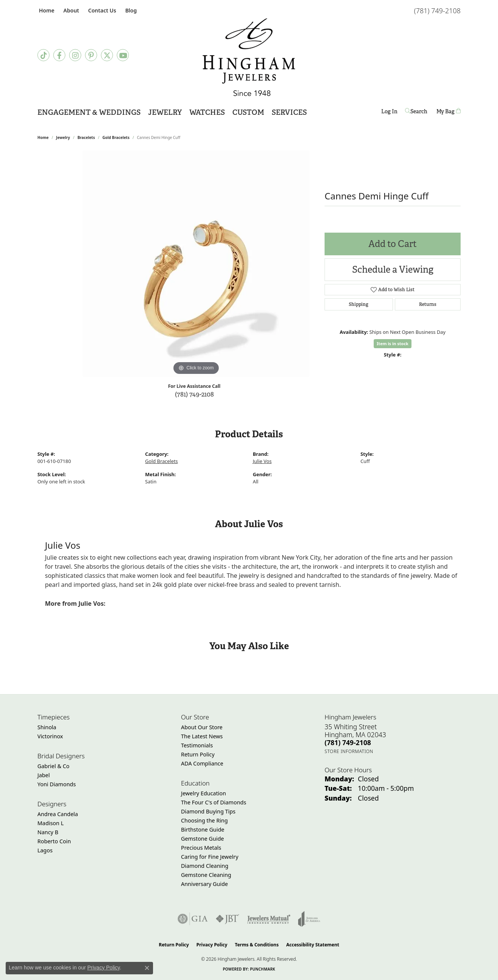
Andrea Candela (58, 814)
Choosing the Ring (204, 820)
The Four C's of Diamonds (214, 802)
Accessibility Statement (312, 945)
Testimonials (197, 745)
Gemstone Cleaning (206, 875)
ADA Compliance (202, 763)
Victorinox (50, 736)
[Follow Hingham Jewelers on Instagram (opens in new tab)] (75, 55)
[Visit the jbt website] (227, 919)
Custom (248, 112)
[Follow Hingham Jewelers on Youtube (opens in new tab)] (123, 55)
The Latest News (202, 736)
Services (289, 112)
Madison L (50, 823)
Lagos (45, 850)
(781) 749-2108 (194, 394)
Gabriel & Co (53, 766)
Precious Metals (201, 848)
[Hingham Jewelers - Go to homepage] (249, 57)
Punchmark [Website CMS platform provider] (263, 969)
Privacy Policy (212, 945)
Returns (428, 304)
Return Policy (198, 754)
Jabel (44, 775)
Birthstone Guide (203, 830)
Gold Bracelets (116, 137)
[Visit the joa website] (309, 919)
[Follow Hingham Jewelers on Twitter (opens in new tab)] (107, 55)
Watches (207, 112)
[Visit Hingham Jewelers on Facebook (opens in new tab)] (59, 55)
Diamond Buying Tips (208, 811)
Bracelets (86, 137)
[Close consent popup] (147, 968)
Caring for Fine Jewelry (210, 857)
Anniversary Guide (204, 884)
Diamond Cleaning (205, 866)
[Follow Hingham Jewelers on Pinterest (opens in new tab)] (91, 55)
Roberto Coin (54, 841)
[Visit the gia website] (193, 919)
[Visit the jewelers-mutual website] (269, 919)
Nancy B (48, 832)
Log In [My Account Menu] (389, 113)
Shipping (359, 304)
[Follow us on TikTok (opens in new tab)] (43, 55)
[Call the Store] (348, 742)
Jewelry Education (203, 793)
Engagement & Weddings (89, 112)
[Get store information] (349, 751)
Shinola (47, 727)
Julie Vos (262, 461)
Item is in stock (393, 343)
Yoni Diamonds (57, 784)
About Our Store (202, 727)
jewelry (63, 137)
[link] (46, 10)
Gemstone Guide (203, 839)
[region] (196, 264)
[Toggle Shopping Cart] (449, 112)
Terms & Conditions (257, 945)
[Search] (417, 112)
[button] (70, 10)
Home (43, 137)
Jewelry (165, 112)
